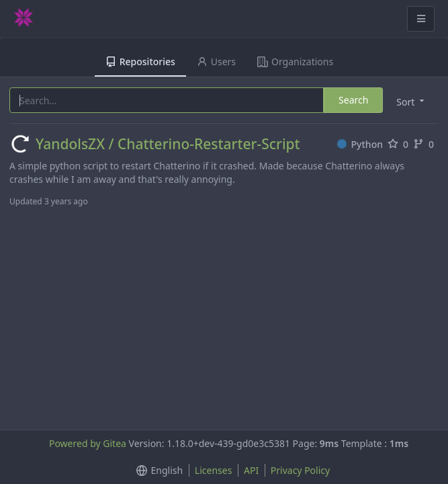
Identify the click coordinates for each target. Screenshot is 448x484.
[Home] (24, 19)
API (251, 470)
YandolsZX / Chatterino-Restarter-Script (168, 144)
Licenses (214, 470)
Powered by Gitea (88, 443)
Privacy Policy (300, 470)
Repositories (140, 62)
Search (353, 100)
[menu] (411, 101)
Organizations (295, 62)
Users (216, 62)
